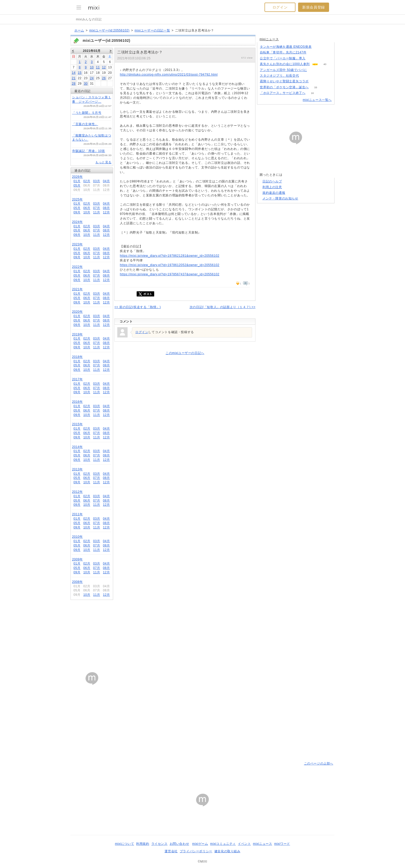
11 (98, 67)
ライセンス (159, 844)
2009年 (77, 559)
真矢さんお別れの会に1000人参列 (285, 64)
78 (306, 76)
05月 (77, 186)
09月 (77, 212)
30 (86, 84)
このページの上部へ (319, 763)
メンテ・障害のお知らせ (280, 198)
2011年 (77, 514)
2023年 (77, 244)
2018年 (77, 357)
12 (104, 67)
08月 (106, 208)
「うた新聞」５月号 (87, 113)
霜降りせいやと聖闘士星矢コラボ (284, 81)
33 (316, 87)
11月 (96, 212)
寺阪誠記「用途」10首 (89, 151)
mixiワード (282, 844)
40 (325, 64)
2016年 (77, 402)
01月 (77, 181)
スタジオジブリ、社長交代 (279, 76)
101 (316, 81)
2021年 (77, 289)
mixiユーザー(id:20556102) (109, 30)
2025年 (77, 199)
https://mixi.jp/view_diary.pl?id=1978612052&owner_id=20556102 (170, 265)
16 (312, 93)
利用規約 (143, 844)
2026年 (77, 177)
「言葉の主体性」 (85, 124)
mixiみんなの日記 (89, 19)
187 (313, 53)
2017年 (77, 379)
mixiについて (124, 844)
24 (92, 78)
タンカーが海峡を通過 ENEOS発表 (286, 47)
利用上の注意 (272, 187)
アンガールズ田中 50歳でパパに (283, 70)
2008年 (77, 582)
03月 (96, 181)
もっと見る (103, 162)
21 (74, 78)
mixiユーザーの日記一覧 (152, 30)
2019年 (77, 334)
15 (80, 73)
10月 (87, 212)
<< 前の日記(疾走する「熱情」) (138, 307)
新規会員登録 (314, 7)
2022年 (77, 267)
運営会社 (171, 851)
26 (104, 78)
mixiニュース (269, 39)
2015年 (77, 424)
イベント (244, 844)
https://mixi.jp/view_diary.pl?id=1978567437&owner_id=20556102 (170, 274)
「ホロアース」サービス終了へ (283, 93)
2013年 (77, 469)
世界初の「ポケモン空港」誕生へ (284, 87)
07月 (96, 208)
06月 (87, 208)
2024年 (77, 222)
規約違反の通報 (274, 193)
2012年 (77, 492)
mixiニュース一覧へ (317, 100)
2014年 (77, 447)
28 (74, 84)
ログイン (280, 7)
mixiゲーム (200, 844)
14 (74, 73)
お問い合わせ (180, 844)
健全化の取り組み (227, 851)
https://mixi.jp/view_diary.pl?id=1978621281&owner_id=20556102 (170, 256)
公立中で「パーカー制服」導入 (283, 58)
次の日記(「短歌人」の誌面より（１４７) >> (223, 307)
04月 (106, 181)
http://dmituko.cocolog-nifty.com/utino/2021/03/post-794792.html (169, 75)
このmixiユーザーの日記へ (185, 353)
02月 (87, 181)
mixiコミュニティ (223, 844)
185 (312, 58)
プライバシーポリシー (196, 851)
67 (314, 70)
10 (92, 67)
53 (319, 47)
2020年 (77, 312)
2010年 (77, 537)
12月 (106, 212)
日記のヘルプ (272, 181)
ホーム (79, 30)
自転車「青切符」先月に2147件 (283, 52)
